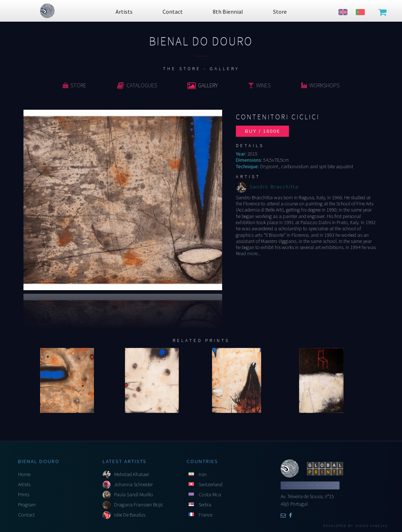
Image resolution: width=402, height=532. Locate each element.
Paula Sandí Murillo (134, 494)
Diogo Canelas (371, 526)
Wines (259, 85)
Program (27, 505)
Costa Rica (210, 494)
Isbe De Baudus (130, 515)
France (206, 515)
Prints (24, 494)
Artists (24, 484)
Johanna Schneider (133, 484)
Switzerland (211, 484)
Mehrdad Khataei (131, 474)
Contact (26, 515)
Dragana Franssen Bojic (139, 505)
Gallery (203, 85)
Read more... (248, 253)
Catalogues (137, 85)
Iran (203, 474)
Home (24, 474)
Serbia (205, 505)
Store (74, 85)
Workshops (320, 85)
